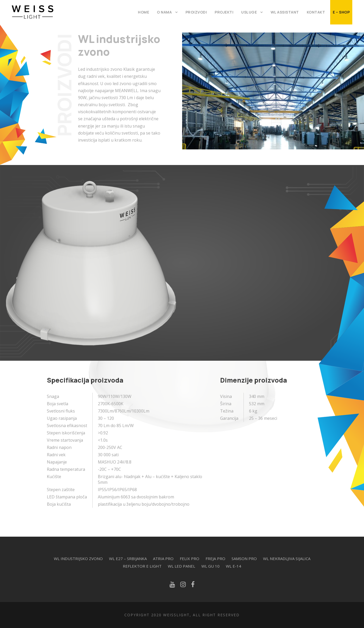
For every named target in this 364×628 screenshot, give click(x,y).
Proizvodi (196, 12)
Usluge (249, 12)
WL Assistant (285, 12)
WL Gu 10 (210, 566)
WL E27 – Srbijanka (128, 559)
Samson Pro (244, 559)
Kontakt (316, 12)
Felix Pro (190, 559)
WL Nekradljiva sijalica (287, 559)
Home (143, 12)
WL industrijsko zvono (78, 559)
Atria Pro (163, 559)
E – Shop (341, 12)
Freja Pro (215, 559)
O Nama (164, 12)
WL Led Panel (181, 566)
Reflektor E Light (142, 566)
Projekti (224, 12)
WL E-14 (234, 566)
